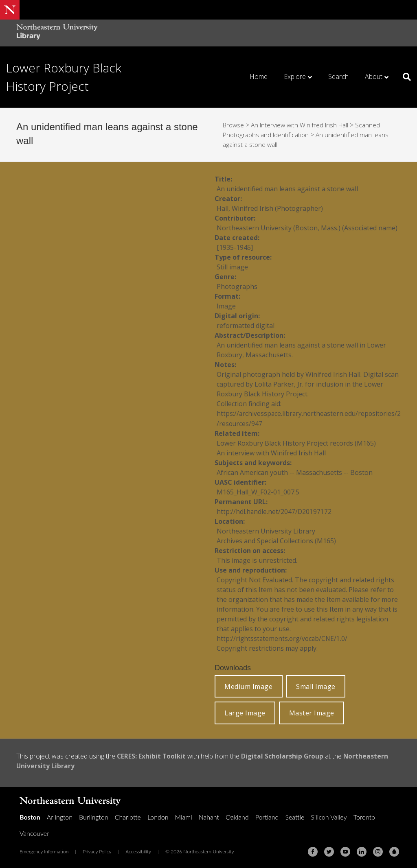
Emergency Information (44, 851)
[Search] (404, 77)
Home (259, 77)
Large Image (245, 713)
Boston (30, 817)
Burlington (94, 817)
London (158, 817)
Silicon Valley (329, 817)
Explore (295, 77)
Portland (267, 817)
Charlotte (128, 817)
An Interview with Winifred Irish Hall (303, 125)
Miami (184, 817)
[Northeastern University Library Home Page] (57, 33)
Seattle (295, 817)
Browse (234, 125)
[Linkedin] (362, 851)
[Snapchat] (394, 851)
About (374, 77)
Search (338, 77)
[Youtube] (345, 851)
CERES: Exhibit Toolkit (152, 756)
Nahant (209, 817)
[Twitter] (329, 851)
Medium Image (248, 686)
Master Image (312, 713)
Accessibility (138, 851)
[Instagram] (378, 851)
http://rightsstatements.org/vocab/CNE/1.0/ (283, 638)
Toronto (364, 817)
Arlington (60, 817)
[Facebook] (313, 851)
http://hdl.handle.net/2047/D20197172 (274, 511)
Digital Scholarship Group (284, 756)
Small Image (316, 686)
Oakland (237, 817)
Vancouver (34, 833)
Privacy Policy (97, 851)
